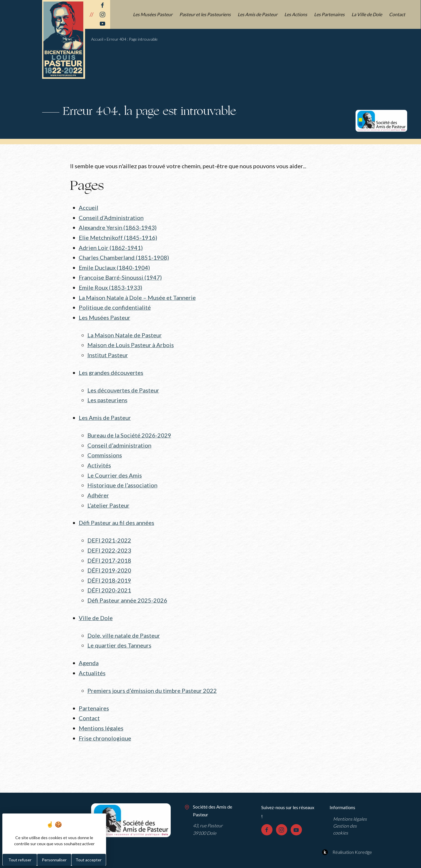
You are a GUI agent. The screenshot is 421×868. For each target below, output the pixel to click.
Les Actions (296, 14)
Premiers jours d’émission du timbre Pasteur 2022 (152, 680)
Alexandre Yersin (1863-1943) (118, 227)
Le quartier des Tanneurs (119, 636)
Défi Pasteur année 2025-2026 (127, 592)
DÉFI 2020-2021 (109, 582)
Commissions (105, 450)
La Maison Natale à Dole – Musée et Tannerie (137, 295)
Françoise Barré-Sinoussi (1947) (120, 276)
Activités (99, 460)
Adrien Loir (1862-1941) (111, 246)
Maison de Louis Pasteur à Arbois (131, 342)
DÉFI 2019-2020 (109, 562)
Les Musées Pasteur (153, 14)
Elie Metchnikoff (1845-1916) (118, 237)
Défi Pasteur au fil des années (116, 516)
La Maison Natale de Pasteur (125, 332)
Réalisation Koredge (346, 841)
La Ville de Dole (367, 14)
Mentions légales (101, 717)
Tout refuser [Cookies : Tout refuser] (20, 860)
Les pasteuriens (108, 396)
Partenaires (94, 698)
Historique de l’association (122, 479)
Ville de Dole (96, 609)
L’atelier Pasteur (108, 499)
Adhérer (98, 489)
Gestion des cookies (345, 818)
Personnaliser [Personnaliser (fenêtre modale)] (54, 860)
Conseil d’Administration (111, 217)
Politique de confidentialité (115, 305)
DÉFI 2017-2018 (109, 553)
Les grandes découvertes (111, 369)
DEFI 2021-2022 (109, 533)
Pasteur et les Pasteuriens (205, 14)
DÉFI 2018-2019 (109, 572)
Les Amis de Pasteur (258, 14)
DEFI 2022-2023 (109, 543)
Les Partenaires (330, 14)
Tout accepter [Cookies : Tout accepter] (89, 860)
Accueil (97, 39)
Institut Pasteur (108, 351)
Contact (397, 14)
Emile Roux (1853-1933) (110, 285)
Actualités (92, 663)
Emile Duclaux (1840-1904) (114, 266)
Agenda (89, 653)
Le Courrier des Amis (115, 469)
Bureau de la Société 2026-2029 (129, 431)
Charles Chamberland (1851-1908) (124, 256)
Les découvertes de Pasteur (123, 386)
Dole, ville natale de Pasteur (124, 626)
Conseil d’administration (119, 440)
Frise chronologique (105, 727)
